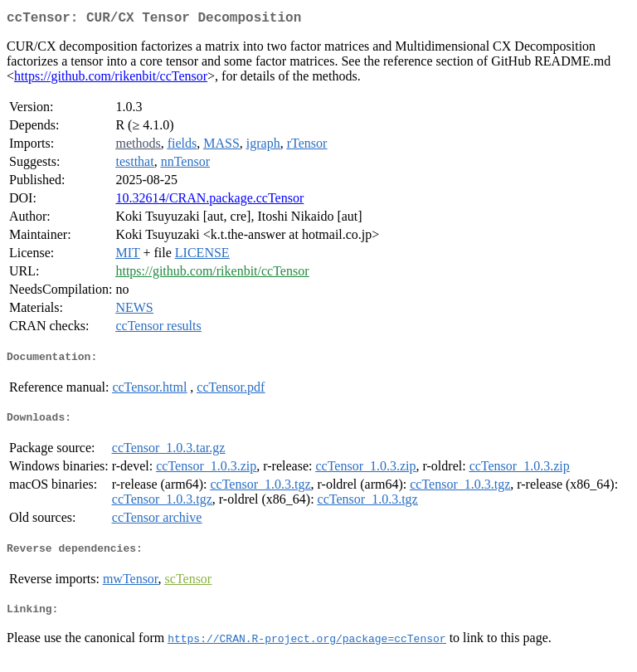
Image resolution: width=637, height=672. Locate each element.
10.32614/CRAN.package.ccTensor (209, 201)
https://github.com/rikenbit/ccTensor (111, 79)
